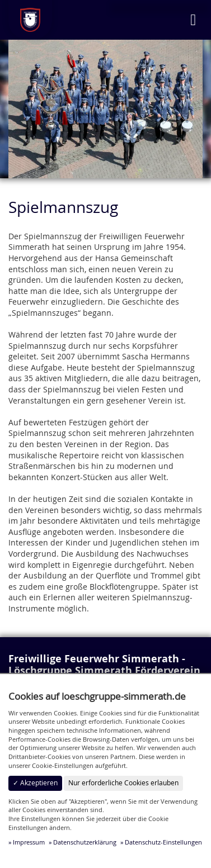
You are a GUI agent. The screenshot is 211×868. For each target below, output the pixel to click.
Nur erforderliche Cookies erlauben (123, 783)
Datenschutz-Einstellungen (163, 842)
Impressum (29, 842)
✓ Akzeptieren (35, 783)
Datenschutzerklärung (85, 842)
